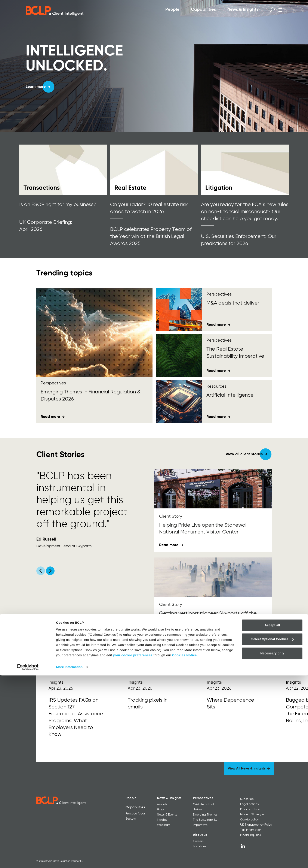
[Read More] (76, 715)
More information (69, 860)
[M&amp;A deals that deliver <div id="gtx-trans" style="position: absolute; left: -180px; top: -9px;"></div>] (179, 310)
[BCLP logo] (55, 11)
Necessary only (272, 846)
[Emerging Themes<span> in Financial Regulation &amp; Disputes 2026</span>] (94, 333)
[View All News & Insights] (249, 769)
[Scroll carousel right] (50, 571)
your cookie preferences (133, 848)
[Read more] (63, 170)
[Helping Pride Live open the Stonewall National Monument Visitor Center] (213, 489)
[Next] (269, 654)
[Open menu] (280, 10)
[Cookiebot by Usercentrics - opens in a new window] (28, 860)
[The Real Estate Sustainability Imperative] (179, 356)
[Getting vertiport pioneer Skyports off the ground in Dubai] (213, 577)
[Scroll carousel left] (41, 571)
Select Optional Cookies (272, 832)
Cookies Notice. (185, 848)
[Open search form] (272, 10)
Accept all (272, 818)
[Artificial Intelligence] (179, 402)
